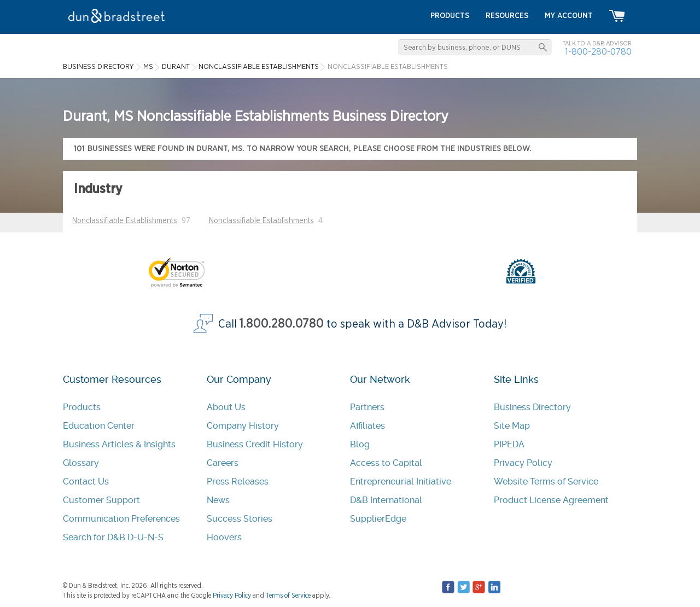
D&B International (386, 500)
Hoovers (224, 537)
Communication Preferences (121, 519)
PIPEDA (509, 444)
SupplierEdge (378, 519)
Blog (360, 444)
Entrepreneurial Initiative (401, 481)
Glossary (81, 463)
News (218, 500)
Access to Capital (386, 463)
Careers (223, 463)
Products (82, 407)
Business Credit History (255, 444)
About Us (226, 407)
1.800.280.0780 (282, 324)
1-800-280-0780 (598, 52)
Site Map (512, 426)
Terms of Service (288, 596)
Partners (367, 407)
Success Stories (240, 519)
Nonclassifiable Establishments (125, 221)
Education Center (99, 426)
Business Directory (532, 407)
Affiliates (367, 426)
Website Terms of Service (546, 481)
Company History (243, 426)
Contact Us (86, 481)
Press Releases (238, 481)
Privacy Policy (523, 463)
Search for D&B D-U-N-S (113, 537)
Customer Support (101, 500)
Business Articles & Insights (119, 444)
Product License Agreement (551, 500)
